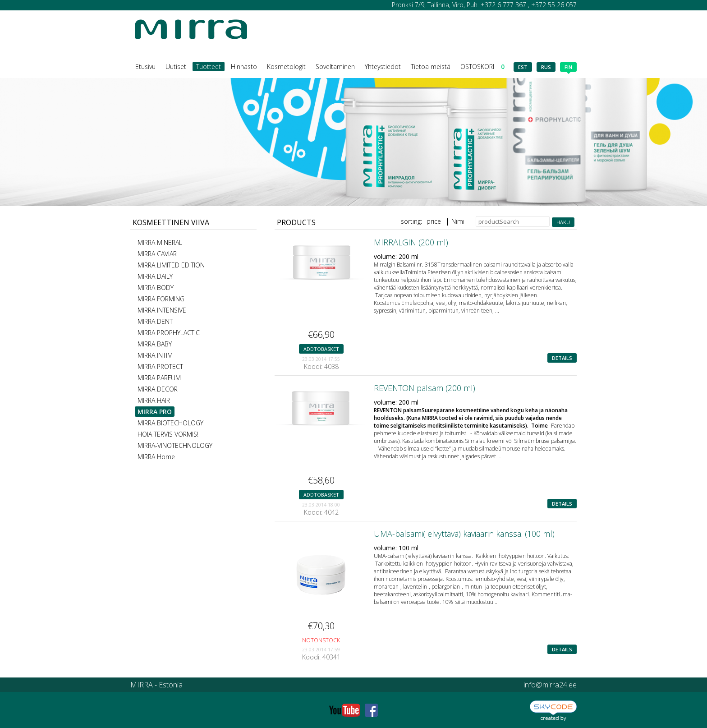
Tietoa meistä (431, 67)
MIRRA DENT (155, 321)
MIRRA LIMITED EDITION (171, 265)
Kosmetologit (286, 67)
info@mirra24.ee (550, 685)
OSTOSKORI (482, 67)
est (523, 67)
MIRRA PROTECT (160, 366)
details (562, 358)
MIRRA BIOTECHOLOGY (170, 423)
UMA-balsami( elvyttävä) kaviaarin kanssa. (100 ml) (464, 534)
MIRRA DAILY (155, 276)
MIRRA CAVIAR (157, 254)
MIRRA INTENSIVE (162, 310)
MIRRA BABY (155, 344)
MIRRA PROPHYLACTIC (169, 333)
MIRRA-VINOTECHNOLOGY (175, 445)
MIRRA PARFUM (159, 378)
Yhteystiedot (383, 67)
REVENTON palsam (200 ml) (425, 388)
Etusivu (145, 67)
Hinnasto (244, 67)
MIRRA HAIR (154, 400)
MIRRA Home (156, 457)
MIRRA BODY (156, 288)
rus (546, 67)
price (434, 221)
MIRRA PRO (155, 412)
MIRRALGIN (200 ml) (411, 242)
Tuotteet (209, 67)
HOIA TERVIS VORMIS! (168, 434)
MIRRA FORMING (161, 299)
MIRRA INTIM (155, 355)
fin (568, 68)
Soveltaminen (335, 67)
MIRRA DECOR (158, 389)
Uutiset (176, 67)
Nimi (458, 221)
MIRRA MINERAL (160, 242)
